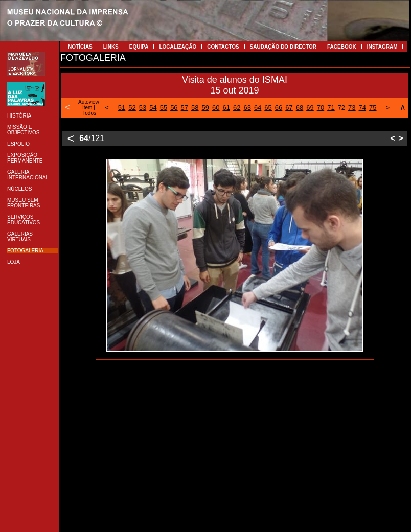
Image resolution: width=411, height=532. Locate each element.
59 (205, 108)
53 (143, 108)
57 (185, 108)
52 (132, 108)
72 (341, 108)
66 (279, 108)
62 (237, 108)
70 (321, 108)
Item (87, 108)
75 (373, 108)
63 (247, 108)
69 (310, 108)
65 (268, 108)
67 (289, 108)
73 (352, 108)
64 (258, 108)
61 (226, 108)
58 (195, 108)
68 (300, 108)
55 (164, 108)
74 (362, 108)
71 (331, 108)
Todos (89, 113)
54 (153, 108)
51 (122, 108)
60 (216, 108)
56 (174, 108)
